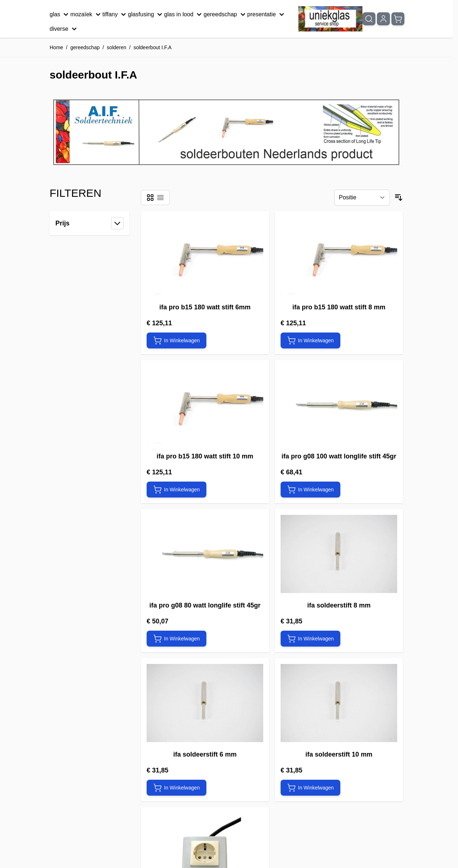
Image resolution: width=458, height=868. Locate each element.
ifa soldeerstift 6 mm (205, 754)
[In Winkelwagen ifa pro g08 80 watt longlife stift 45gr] (177, 639)
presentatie (267, 14)
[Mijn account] (383, 19)
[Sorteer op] (362, 198)
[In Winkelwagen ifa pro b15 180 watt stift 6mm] (177, 340)
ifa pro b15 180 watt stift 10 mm (205, 456)
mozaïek (86, 14)
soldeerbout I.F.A (153, 47)
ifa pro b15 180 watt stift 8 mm (339, 307)
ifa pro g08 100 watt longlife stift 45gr (339, 456)
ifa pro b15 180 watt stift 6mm (205, 307)
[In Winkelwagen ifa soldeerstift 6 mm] (177, 788)
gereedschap (225, 14)
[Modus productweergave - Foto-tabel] (150, 198)
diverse (64, 29)
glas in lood (184, 14)
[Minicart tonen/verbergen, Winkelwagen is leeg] (398, 19)
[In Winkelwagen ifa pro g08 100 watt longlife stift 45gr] (310, 490)
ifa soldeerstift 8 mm (339, 605)
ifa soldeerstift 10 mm (339, 754)
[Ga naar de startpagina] (330, 19)
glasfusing (146, 14)
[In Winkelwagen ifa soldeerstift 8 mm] (310, 639)
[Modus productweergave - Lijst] (160, 198)
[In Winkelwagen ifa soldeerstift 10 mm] (310, 788)
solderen (117, 47)
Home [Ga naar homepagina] (56, 47)
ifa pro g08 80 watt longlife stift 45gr (205, 605)
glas (60, 14)
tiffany (115, 14)
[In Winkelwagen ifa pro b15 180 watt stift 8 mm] (310, 340)
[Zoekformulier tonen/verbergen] (369, 19)
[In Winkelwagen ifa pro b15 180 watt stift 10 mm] (177, 490)
